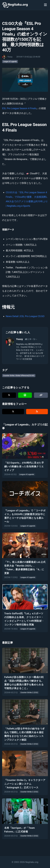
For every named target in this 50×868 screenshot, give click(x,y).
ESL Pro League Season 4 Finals (19, 108)
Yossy (20, 339)
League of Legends (10, 62)
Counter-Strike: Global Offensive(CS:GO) (19, 376)
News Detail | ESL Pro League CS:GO (25, 316)
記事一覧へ (31, 339)
